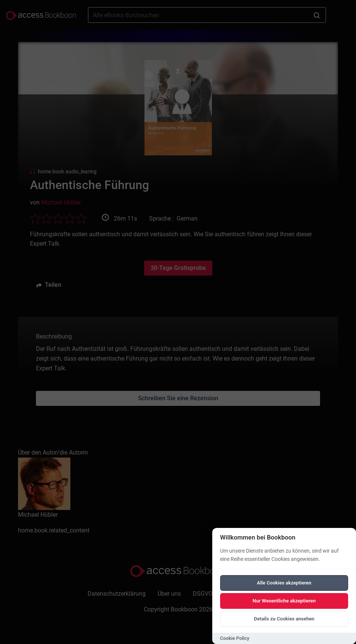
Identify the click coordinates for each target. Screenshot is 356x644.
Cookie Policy (235, 638)
